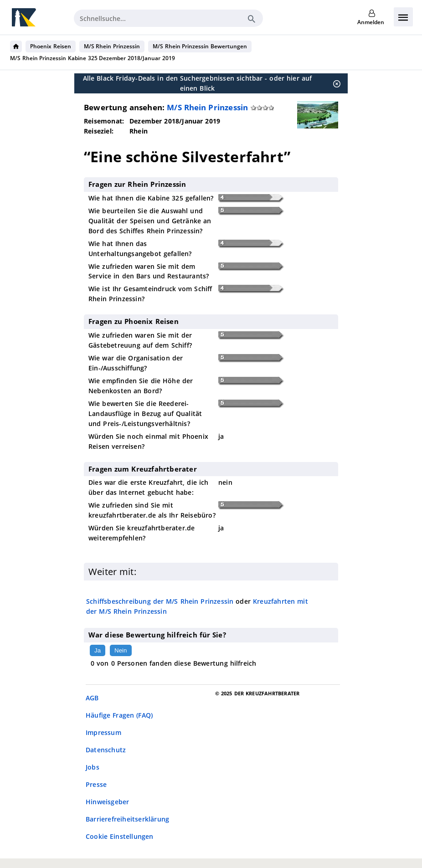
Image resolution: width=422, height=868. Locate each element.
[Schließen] (334, 83)
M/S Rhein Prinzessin (112, 46)
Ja (98, 650)
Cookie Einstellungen (120, 836)
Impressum (103, 732)
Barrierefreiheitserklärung (127, 819)
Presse (96, 784)
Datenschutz (106, 750)
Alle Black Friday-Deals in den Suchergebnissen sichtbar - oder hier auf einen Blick (198, 83)
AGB (92, 698)
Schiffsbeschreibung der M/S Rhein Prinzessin (160, 601)
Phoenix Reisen (51, 46)
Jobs (93, 767)
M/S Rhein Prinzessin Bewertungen (200, 46)
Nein (121, 650)
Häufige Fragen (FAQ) (119, 715)
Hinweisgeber (107, 802)
